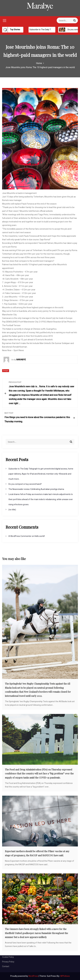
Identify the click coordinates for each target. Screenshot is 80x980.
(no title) (12, 510)
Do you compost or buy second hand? (25, 484)
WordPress (33, 976)
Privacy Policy (8, 962)
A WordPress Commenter (20, 536)
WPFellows (65, 976)
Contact (6, 966)
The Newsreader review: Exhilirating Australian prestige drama (36, 489)
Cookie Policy (8, 957)
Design (6, 371)
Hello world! (40, 536)
